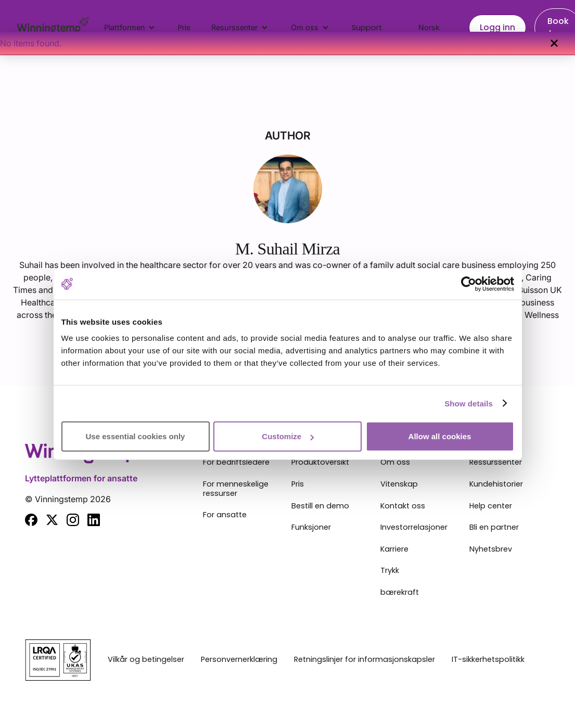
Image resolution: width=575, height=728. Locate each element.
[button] (131, 28)
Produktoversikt (320, 463)
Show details (469, 403)
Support (367, 28)
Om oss (395, 463)
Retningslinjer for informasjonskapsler (365, 660)
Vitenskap (399, 484)
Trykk (390, 571)
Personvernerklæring (239, 660)
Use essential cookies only (136, 436)
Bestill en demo (320, 506)
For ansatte (225, 515)
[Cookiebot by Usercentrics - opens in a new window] (469, 284)
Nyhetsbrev (491, 550)
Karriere (394, 550)
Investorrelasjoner (414, 528)
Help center (491, 506)
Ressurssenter (496, 463)
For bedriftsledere (236, 463)
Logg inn (497, 27)
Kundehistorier (496, 484)
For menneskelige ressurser (236, 489)
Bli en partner (494, 528)
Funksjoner (311, 528)
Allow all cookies (440, 436)
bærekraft (400, 593)
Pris (184, 28)
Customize (288, 436)
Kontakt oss (403, 506)
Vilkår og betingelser (146, 660)
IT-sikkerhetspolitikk (488, 660)
